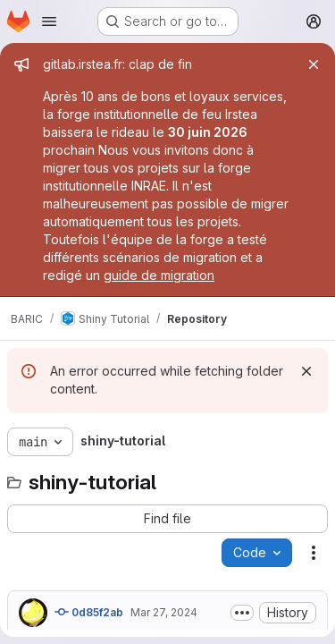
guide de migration (159, 275)
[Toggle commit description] (242, 613)
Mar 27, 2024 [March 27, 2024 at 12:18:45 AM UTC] (164, 612)
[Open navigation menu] (49, 21)
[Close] (314, 64)
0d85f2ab (89, 612)
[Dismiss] (306, 371)
